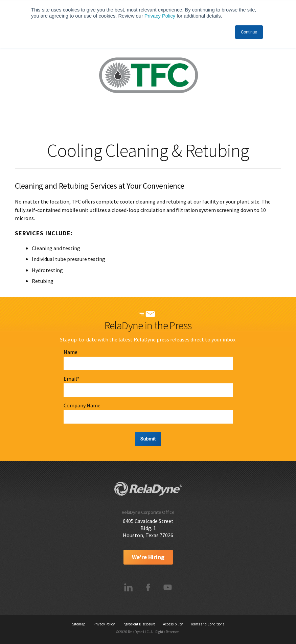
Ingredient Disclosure (139, 624)
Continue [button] (249, 32)
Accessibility (173, 624)
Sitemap (79, 624)
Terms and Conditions (207, 624)
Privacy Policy (160, 16)
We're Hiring (148, 557)
